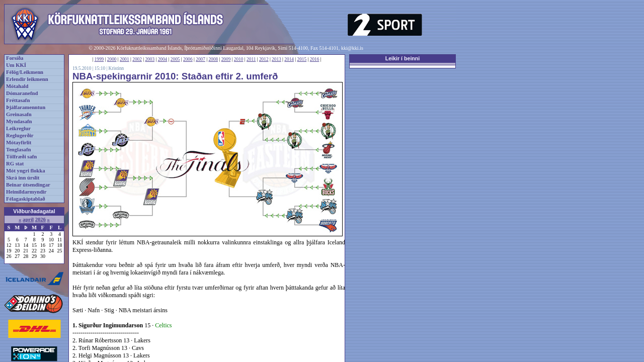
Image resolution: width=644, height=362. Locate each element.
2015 (302, 59)
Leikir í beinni (403, 58)
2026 (41, 219)
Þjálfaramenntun (26, 107)
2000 (112, 59)
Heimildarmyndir (26, 192)
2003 (150, 59)
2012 (264, 59)
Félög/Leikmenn (25, 72)
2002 (137, 59)
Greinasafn (19, 114)
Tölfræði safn (21, 157)
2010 (239, 59)
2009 (226, 59)
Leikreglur (18, 128)
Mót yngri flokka (26, 171)
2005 (175, 59)
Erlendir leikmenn (27, 79)
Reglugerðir (20, 135)
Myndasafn (19, 121)
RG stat (15, 164)
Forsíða (15, 58)
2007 (200, 59)
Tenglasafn (18, 150)
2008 (213, 59)
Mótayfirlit (19, 143)
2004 (163, 59)
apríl (28, 219)
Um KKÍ (16, 65)
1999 (99, 59)
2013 (276, 59)
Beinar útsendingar (28, 185)
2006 (188, 59)
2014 (289, 59)
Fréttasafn (18, 100)
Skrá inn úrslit (23, 178)
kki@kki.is (352, 48)
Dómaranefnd (22, 93)
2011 (251, 59)
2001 (125, 59)
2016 (315, 59)
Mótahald (17, 86)
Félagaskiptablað (26, 199)
